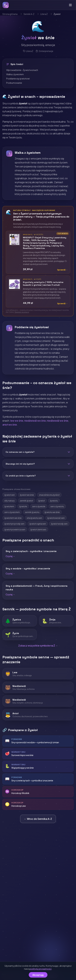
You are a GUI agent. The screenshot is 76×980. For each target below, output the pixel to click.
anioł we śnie (10, 425)
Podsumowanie (14, 83)
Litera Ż (44, 14)
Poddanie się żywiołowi (18, 79)
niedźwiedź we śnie (35, 421)
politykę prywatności (41, 969)
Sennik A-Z (29, 14)
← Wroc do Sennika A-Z (38, 819)
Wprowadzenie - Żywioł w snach (22, 70)
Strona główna (10, 14)
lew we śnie (17, 421)
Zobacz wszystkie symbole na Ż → (38, 646)
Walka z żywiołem (15, 74)
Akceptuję (38, 975)
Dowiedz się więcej (22, 312)
